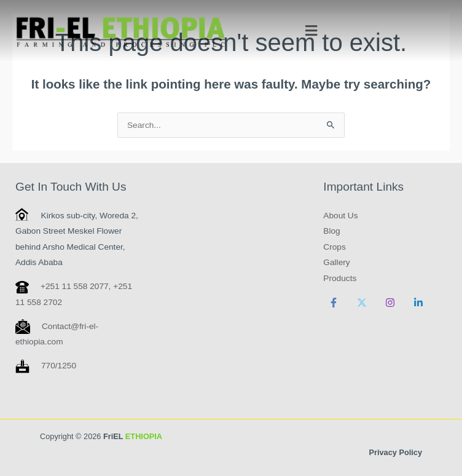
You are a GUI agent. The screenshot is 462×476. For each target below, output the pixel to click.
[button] (311, 31)
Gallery (336, 262)
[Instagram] (390, 303)
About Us (340, 216)
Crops (334, 247)
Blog (331, 231)
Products (340, 278)
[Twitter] (362, 303)
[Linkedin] (418, 303)
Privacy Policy (396, 452)
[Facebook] (334, 303)
